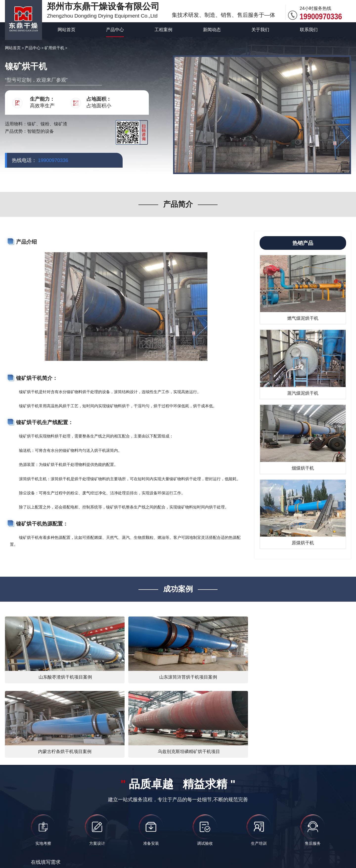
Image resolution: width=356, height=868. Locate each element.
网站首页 (67, 30)
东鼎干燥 (60, 835)
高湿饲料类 (295, 845)
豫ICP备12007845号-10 (245, 845)
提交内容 (63, 807)
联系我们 (309, 30)
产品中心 (115, 30)
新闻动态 (212, 30)
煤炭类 (276, 845)
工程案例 (163, 30)
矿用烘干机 (54, 48)
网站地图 (198, 855)
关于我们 (260, 30)
